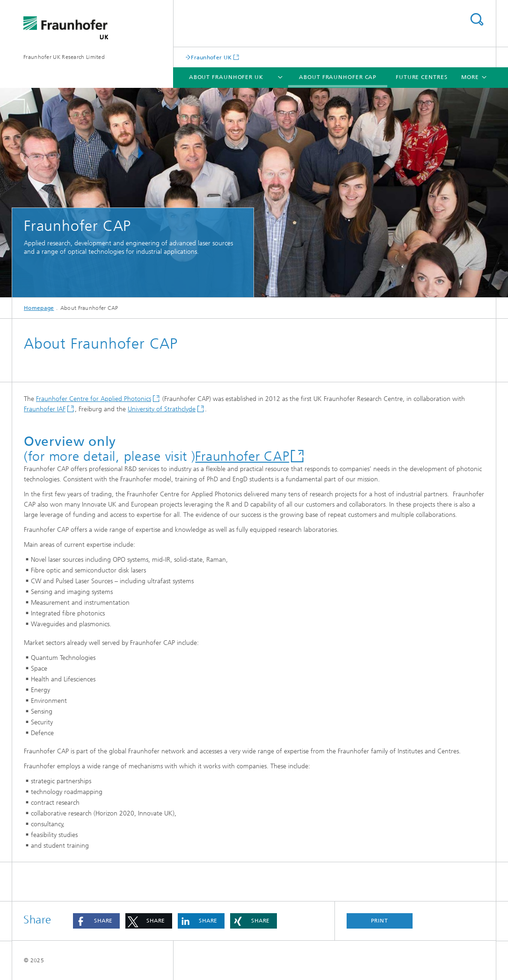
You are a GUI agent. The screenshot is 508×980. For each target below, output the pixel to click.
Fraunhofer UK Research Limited (64, 57)
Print (380, 921)
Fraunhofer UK (211, 57)
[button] (96, 921)
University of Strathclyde (162, 409)
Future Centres (422, 77)
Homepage (39, 308)
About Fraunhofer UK (226, 77)
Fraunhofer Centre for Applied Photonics (94, 399)
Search (477, 19)
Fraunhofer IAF (45, 409)
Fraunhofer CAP (242, 456)
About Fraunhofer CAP (338, 77)
